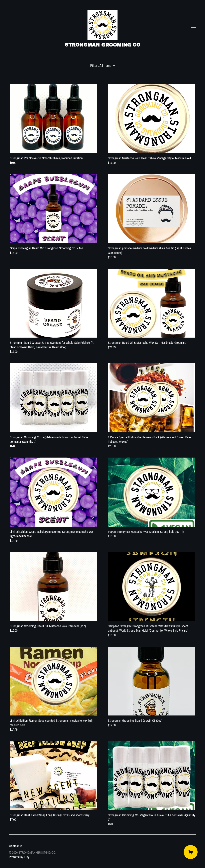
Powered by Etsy (19, 857)
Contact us (16, 846)
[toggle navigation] (194, 26)
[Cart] (191, 852)
